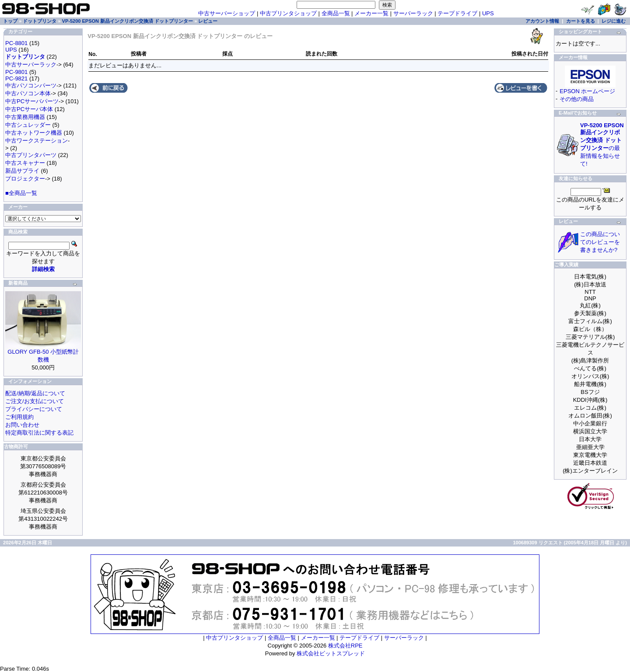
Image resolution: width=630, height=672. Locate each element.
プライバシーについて (34, 409)
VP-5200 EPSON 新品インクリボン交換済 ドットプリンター (128, 21)
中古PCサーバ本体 (29, 109)
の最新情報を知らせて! (602, 144)
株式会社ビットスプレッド (331, 653)
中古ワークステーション (37, 141)
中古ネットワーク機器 (34, 133)
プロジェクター (25, 179)
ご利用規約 (19, 417)
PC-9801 (16, 72)
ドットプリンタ (40, 21)
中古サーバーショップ (227, 13)
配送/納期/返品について (35, 393)
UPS (488, 13)
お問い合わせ (22, 425)
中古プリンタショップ (288, 13)
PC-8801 (16, 43)
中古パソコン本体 (28, 93)
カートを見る (581, 21)
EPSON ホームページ (587, 91)
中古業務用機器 (25, 117)
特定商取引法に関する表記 (39, 433)
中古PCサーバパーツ (32, 101)
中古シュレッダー (28, 125)
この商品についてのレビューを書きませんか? (600, 242)
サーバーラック (413, 13)
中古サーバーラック (31, 64)
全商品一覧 (336, 13)
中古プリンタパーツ (31, 155)
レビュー (208, 21)
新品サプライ (22, 171)
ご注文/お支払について (35, 401)
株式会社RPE (345, 646)
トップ (10, 21)
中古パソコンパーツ (31, 85)
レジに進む (614, 21)
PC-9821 (16, 78)
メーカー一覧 (371, 13)
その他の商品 (577, 99)
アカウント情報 (542, 21)
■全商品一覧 (21, 193)
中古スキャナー (25, 163)
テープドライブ (457, 13)
